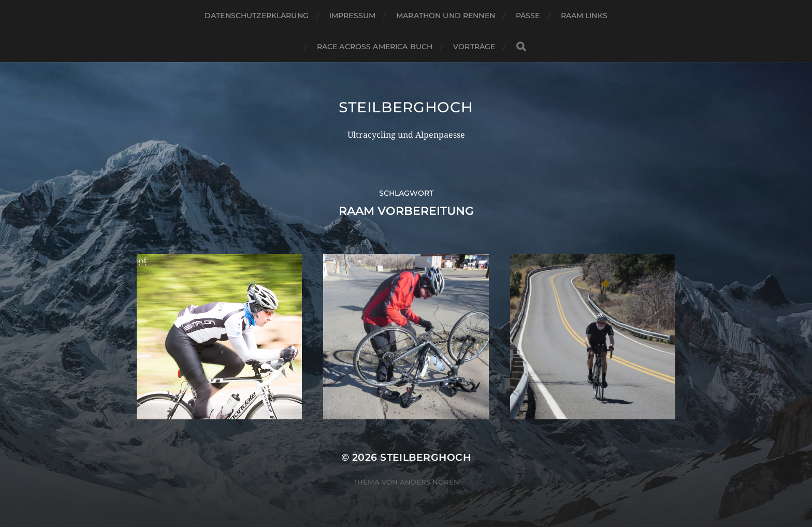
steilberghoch (406, 107)
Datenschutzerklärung (257, 16)
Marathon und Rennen (446, 16)
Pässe (528, 16)
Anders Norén (430, 482)
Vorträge (474, 47)
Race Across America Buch (375, 47)
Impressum (352, 16)
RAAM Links (584, 16)
